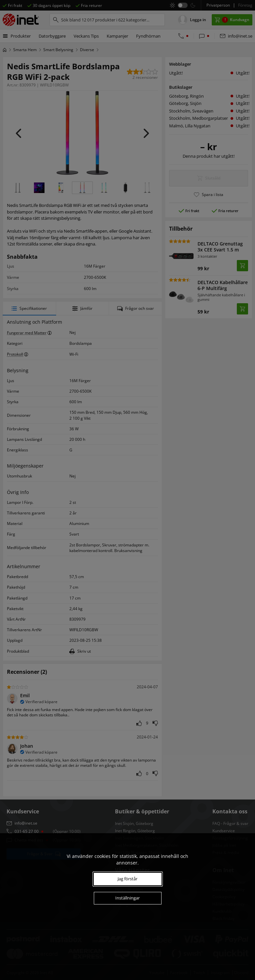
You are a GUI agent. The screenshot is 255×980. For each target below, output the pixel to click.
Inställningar (127, 898)
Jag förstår (127, 879)
